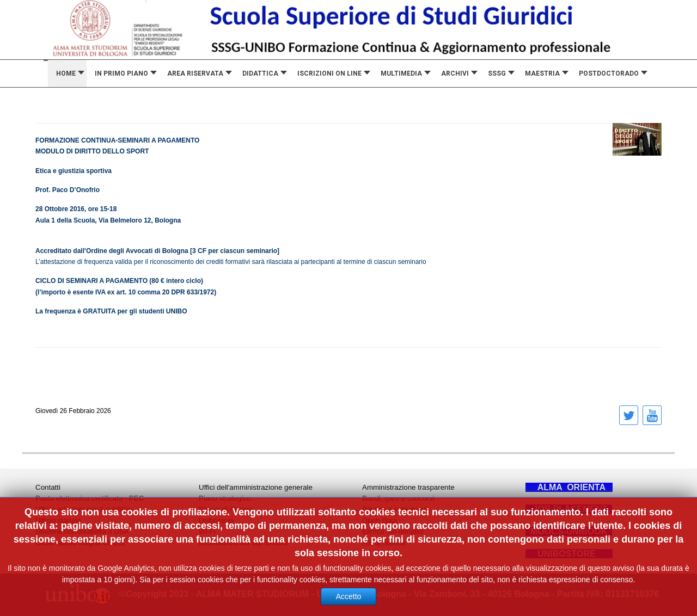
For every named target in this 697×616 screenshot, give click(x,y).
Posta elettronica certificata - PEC (90, 498)
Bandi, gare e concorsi (398, 498)
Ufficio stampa (58, 520)
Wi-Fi (207, 531)
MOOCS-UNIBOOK (569, 531)
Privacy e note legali (395, 509)
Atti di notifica (384, 543)
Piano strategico (225, 498)
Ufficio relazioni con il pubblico (84, 509)
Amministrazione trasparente (408, 487)
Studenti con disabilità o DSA (82, 531)
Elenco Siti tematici (393, 531)
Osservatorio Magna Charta (80, 543)
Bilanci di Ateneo (226, 509)
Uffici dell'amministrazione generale (256, 487)
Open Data (380, 520)
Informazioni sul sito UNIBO (243, 543)
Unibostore (216, 520)
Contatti (48, 487)
